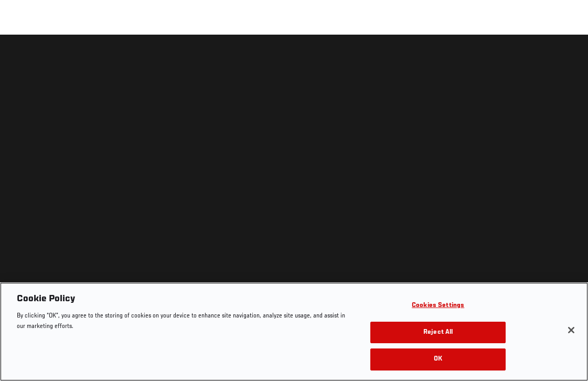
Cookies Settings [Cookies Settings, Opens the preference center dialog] (438, 306)
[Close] (571, 330)
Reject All (438, 332)
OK (438, 359)
